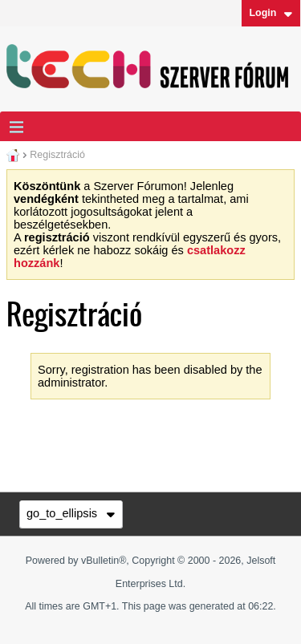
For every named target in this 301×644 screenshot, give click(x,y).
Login (270, 13)
